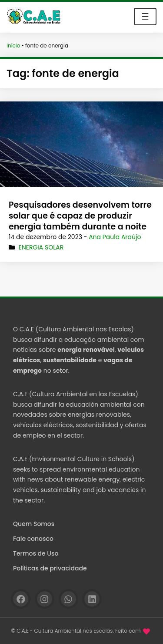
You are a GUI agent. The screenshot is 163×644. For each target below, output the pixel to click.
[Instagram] (45, 599)
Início (13, 46)
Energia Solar (41, 247)
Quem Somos (34, 524)
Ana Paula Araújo (115, 237)
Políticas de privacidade (50, 568)
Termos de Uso (36, 553)
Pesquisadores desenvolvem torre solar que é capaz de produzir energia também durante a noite (80, 216)
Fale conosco (33, 539)
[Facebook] (21, 599)
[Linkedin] (92, 599)
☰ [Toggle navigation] (145, 17)
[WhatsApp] (68, 599)
